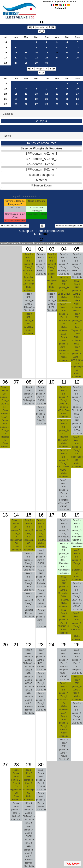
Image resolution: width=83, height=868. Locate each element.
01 (29, 249)
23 (47, 58)
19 (77, 53)
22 (36, 58)
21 (26, 58)
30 (47, 63)
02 (41, 249)
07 (16, 382)
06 (5, 382)
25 (67, 58)
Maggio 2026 (41, 69)
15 (6, 47)
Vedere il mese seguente (69, 226)
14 (6, 42)
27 (16, 63)
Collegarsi (60, 8)
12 (77, 47)
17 (6, 58)
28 (26, 63)
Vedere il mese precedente (15, 226)
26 (77, 58)
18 (67, 53)
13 (16, 53)
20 (16, 58)
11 (67, 47)
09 (41, 382)
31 (77, 104)
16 (6, 53)
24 (57, 58)
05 (77, 249)
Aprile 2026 (42, 27)
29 (36, 63)
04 (64, 249)
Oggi (41, 31)
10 (57, 47)
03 (52, 249)
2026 (46, 234)
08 (29, 382)
